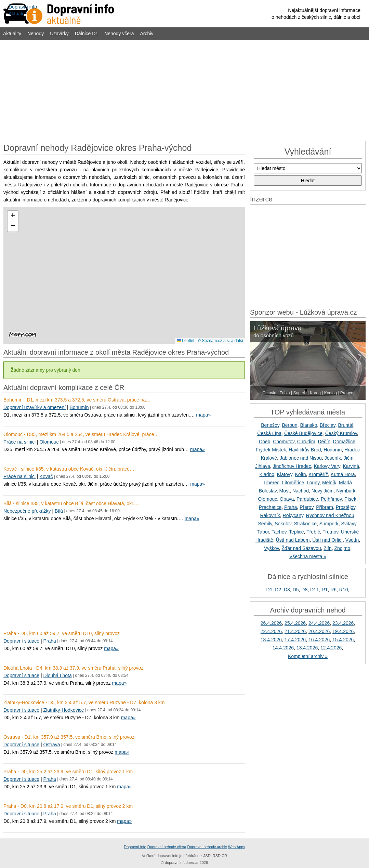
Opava (287, 499)
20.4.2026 (319, 631)
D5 (296, 590)
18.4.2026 (271, 640)
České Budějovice (303, 433)
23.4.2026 (343, 623)
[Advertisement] (184, 90)
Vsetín (352, 540)
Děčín (324, 442)
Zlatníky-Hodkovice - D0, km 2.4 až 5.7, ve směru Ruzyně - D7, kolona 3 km (84, 702)
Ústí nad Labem (293, 540)
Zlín (327, 548)
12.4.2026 (331, 648)
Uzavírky (59, 34)
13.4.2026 (307, 648)
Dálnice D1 (87, 34)
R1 (325, 590)
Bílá (59, 511)
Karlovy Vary (327, 466)
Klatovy (285, 474)
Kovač (46, 476)
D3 (287, 590)
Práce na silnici (19, 442)
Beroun (290, 425)
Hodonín (333, 450)
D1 (269, 590)
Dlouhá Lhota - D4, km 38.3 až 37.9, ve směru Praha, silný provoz (73, 668)
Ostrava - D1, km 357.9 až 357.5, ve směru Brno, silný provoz (69, 737)
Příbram (325, 507)
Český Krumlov (341, 433)
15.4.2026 (343, 640)
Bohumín (79, 407)
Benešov (270, 425)
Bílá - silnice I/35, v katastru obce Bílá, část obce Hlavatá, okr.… (71, 503)
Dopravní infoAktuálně (23, 10)
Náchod (301, 491)
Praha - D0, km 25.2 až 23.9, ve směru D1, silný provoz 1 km (68, 772)
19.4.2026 (343, 631)
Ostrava (51, 745)
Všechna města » (308, 556)
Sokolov (283, 524)
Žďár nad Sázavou (301, 548)
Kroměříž (318, 474)
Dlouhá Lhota (57, 675)
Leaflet (186, 341)
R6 (333, 590)
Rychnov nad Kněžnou (330, 515)
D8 (304, 590)
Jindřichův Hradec (292, 466)
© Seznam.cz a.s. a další (220, 341)
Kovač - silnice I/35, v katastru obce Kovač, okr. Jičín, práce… (69, 469)
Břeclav (328, 425)
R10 (344, 590)
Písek (350, 499)
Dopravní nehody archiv (207, 847)
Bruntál (345, 425)
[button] (13, 216)
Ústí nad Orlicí (327, 540)
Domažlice (344, 442)
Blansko (308, 425)
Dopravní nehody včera (167, 847)
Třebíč (313, 532)
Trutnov (330, 532)
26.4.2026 (271, 623)
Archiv (147, 34)
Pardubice (307, 499)
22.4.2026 (271, 631)
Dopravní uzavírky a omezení (35, 407)
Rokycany (293, 515)
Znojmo (342, 548)
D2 (278, 590)
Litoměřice (293, 483)
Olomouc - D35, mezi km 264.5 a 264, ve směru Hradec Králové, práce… (81, 434)
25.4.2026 (295, 623)
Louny (313, 483)
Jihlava (263, 466)
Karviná (351, 466)
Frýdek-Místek (271, 450)
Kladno (267, 474)
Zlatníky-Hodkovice (63, 710)
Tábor (263, 532)
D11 (315, 590)
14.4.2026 (283, 648)
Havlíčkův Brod (305, 450)
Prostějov (346, 507)
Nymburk (346, 491)
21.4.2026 (295, 631)
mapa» (203, 415)
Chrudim (306, 442)
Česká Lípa (269, 433)
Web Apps (237, 847)
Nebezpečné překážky (27, 511)
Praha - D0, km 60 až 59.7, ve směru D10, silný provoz (62, 633)
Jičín (349, 458)
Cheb (265, 442)
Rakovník (270, 515)
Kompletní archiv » (308, 656)
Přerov (306, 507)
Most (285, 491)
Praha (49, 641)
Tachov (279, 532)
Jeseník (333, 458)
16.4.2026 (319, 640)
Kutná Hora (343, 474)
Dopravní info (135, 847)
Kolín (301, 474)
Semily (265, 524)
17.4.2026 (295, 640)
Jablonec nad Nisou (301, 458)
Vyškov (272, 548)
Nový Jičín (323, 491)
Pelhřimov (331, 499)
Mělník (329, 483)
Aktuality (12, 34)
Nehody (36, 34)
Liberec (272, 483)
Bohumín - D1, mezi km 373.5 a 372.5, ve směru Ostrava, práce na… (77, 400)
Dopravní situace (21, 641)
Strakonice (305, 524)
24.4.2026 (319, 623)
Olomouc (49, 442)
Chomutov (284, 442)
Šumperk (329, 524)
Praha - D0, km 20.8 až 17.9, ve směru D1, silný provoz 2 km (68, 806)
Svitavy (349, 524)
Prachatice (270, 507)
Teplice (296, 532)
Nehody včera (119, 34)
